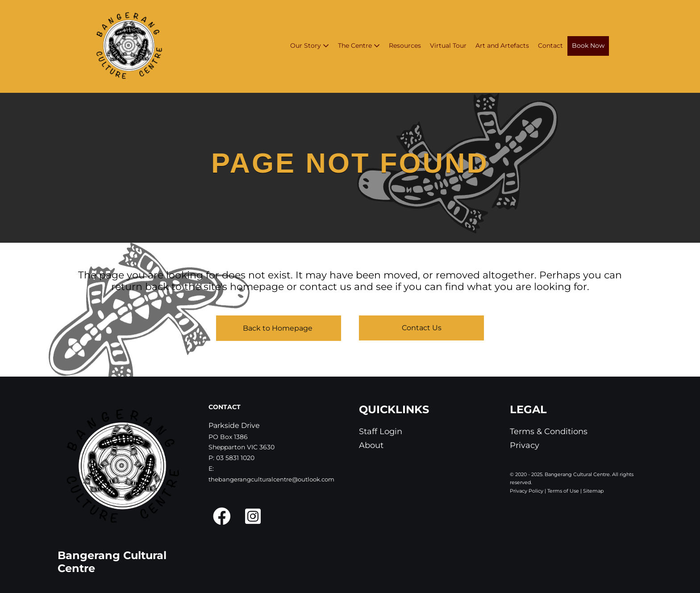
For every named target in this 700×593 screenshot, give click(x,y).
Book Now (588, 46)
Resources (405, 46)
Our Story (310, 46)
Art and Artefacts (502, 46)
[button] (222, 516)
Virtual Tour (448, 46)
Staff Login (381, 431)
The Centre (359, 46)
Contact (550, 46)
